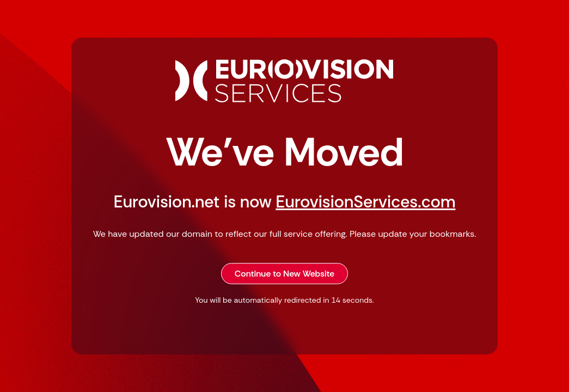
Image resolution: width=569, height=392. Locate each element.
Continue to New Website (285, 274)
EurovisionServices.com (365, 202)
